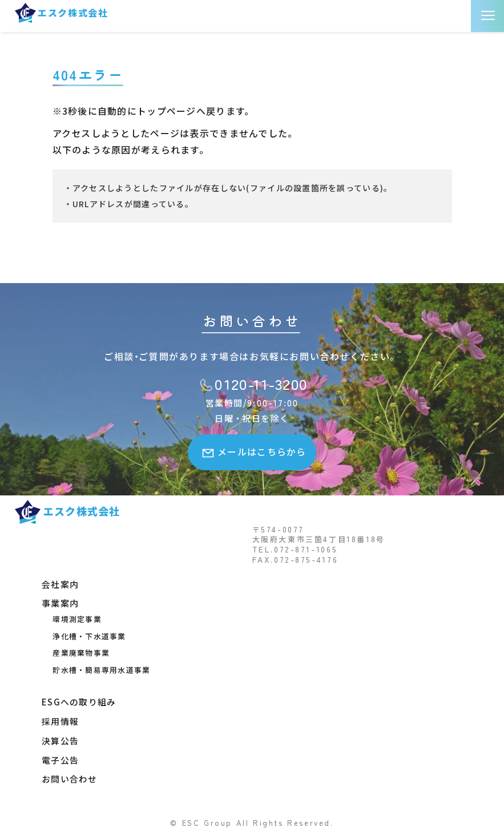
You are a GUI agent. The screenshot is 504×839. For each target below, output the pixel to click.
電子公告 (60, 758)
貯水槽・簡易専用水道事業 (98, 669)
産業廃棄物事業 (77, 652)
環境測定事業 (73, 618)
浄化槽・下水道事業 (85, 636)
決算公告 (60, 739)
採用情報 (60, 720)
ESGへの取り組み (79, 701)
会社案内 (60, 584)
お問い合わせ (70, 777)
